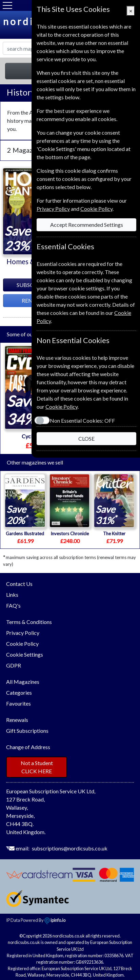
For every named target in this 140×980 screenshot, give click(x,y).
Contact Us (19, 584)
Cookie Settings (25, 654)
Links (12, 595)
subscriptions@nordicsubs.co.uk (70, 848)
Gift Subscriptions (27, 731)
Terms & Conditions (29, 622)
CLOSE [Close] (86, 438)
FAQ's (13, 605)
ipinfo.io (55, 920)
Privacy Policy (23, 633)
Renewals (17, 720)
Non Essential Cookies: (82, 420)
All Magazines (23, 682)
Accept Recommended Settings (87, 225)
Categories (19, 692)
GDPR (14, 665)
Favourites (18, 703)
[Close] (131, 11)
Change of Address (28, 747)
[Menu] (7, 5)
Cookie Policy (22, 644)
